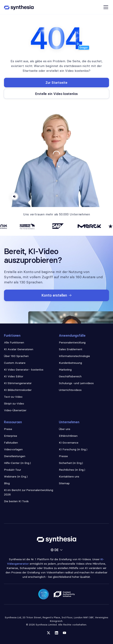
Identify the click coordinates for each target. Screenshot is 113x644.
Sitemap (64, 483)
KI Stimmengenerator (18, 383)
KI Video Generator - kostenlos (24, 370)
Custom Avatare (15, 363)
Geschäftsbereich (70, 376)
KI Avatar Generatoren (19, 349)
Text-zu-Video (13, 397)
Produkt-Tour (13, 470)
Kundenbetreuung (70, 363)
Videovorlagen (13, 449)
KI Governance (69, 443)
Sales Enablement (71, 349)
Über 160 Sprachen (16, 356)
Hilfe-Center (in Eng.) (17, 463)
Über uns (65, 429)
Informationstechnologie (74, 356)
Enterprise (11, 436)
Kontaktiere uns (69, 476)
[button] (56, 550)
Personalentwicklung (72, 342)
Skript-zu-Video (14, 403)
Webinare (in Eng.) (16, 476)
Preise (8, 429)
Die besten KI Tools (16, 501)
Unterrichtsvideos (70, 390)
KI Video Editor (14, 376)
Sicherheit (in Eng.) (71, 463)
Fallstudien (11, 443)
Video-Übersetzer (15, 410)
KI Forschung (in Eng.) (73, 449)
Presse (63, 456)
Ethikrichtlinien (68, 436)
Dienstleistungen (15, 456)
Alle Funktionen (14, 342)
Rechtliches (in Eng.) (72, 470)
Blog (7, 483)
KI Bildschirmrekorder (18, 390)
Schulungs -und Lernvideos (76, 383)
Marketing (65, 370)
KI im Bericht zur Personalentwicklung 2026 (29, 492)
